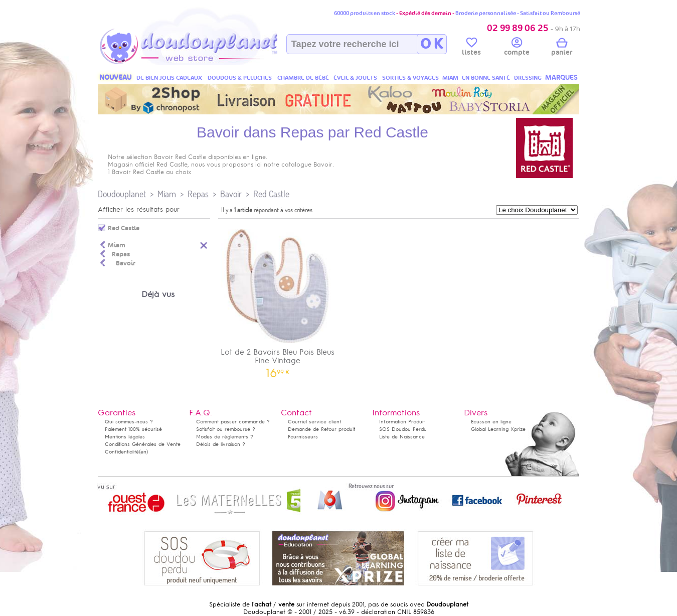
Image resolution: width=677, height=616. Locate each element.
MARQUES (561, 78)
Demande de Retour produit (321, 429)
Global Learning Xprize (498, 429)
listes (471, 48)
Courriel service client (314, 422)
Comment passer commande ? (233, 422)
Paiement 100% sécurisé (133, 429)
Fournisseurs (303, 437)
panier (562, 48)
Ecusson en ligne (491, 422)
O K (432, 44)
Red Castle (271, 194)
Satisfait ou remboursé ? (226, 429)
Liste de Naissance (402, 437)
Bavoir (231, 194)
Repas (198, 194)
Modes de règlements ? (225, 437)
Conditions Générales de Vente (143, 444)
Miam (167, 194)
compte (517, 48)
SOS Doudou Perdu (403, 429)
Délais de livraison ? (221, 444)
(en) (143, 452)
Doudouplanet (122, 194)
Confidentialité (122, 452)
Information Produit (402, 422)
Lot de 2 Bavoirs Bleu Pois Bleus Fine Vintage (278, 300)
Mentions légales (125, 437)
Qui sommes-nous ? (129, 422)
